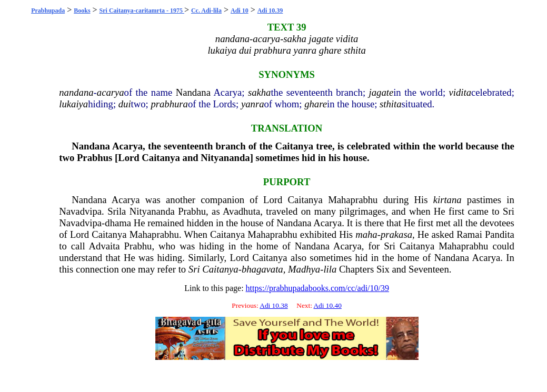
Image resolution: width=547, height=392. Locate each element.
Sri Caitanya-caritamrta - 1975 (142, 11)
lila (330, 269)
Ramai (469, 234)
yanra (253, 104)
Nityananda (225, 158)
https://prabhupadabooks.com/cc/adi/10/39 (317, 288)
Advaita (105, 246)
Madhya (304, 269)
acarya (111, 92)
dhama (118, 223)
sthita (390, 104)
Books (82, 11)
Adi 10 (240, 11)
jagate (381, 92)
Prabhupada (48, 11)
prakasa (396, 234)
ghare (316, 104)
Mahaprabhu (353, 200)
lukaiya (73, 104)
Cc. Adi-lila (206, 11)
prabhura (169, 104)
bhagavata (262, 269)
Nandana (193, 92)
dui (125, 104)
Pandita (500, 234)
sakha (260, 92)
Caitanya (295, 146)
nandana (76, 92)
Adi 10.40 (327, 305)
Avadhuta (241, 211)
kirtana (447, 200)
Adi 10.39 (270, 11)
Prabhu (192, 211)
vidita (460, 92)
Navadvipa (80, 211)
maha (366, 234)
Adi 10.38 (273, 305)
